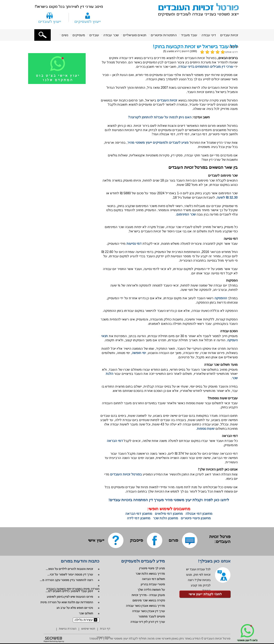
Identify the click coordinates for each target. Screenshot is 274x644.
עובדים (94, 35)
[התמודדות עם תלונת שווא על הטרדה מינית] (70, 603)
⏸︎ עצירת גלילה (86, 620)
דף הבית (105, 629)
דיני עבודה (209, 35)
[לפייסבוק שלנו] (155, 540)
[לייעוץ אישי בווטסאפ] (62, 83)
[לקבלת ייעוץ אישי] (205, 595)
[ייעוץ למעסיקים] (88, 17)
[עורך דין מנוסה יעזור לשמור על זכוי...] (73, 575)
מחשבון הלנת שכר (166, 518)
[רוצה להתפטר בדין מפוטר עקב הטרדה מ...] (70, 580)
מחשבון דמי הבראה (139, 514)
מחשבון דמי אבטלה (199, 514)
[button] (43, 35)
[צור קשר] (50, 17)
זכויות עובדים (229, 35)
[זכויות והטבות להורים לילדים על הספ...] (73, 569)
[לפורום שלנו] (190, 540)
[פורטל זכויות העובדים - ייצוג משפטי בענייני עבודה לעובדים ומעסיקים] (196, 9)
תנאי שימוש (88, 629)
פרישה (234, 47)
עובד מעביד (189, 35)
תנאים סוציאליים (135, 35)
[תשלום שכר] (89, 614)
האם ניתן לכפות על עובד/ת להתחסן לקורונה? (160, 117)
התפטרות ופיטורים (164, 35)
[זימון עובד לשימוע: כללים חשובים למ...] (73, 592)
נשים (65, 35)
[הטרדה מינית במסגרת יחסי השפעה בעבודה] (73, 588)
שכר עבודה (111, 35)
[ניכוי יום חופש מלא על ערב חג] (78, 608)
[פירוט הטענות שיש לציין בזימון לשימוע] (73, 597)
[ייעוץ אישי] (96, 540)
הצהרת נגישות (68, 629)
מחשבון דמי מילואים (169, 514)
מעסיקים (79, 35)
